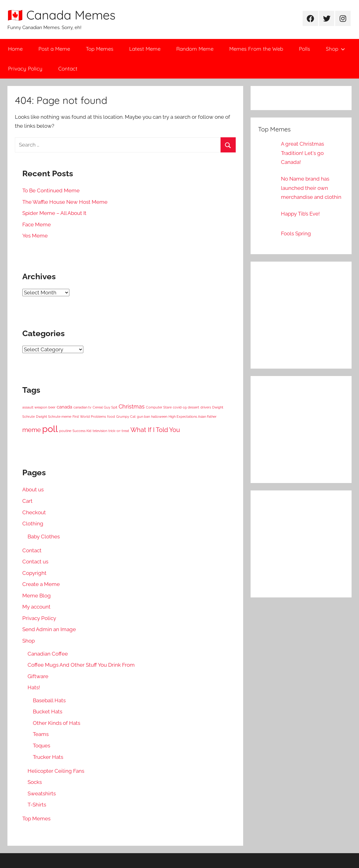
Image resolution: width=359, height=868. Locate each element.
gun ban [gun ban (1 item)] (143, 417)
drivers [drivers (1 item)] (206, 407)
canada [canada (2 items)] (64, 407)
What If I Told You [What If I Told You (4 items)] (155, 430)
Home (15, 49)
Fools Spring (296, 233)
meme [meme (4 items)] (32, 430)
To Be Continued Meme (51, 190)
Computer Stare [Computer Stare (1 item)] (159, 407)
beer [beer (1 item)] (52, 407)
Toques (42, 746)
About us (33, 490)
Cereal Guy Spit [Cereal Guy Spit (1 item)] (105, 407)
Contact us (35, 562)
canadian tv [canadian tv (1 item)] (82, 407)
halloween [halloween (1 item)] (159, 417)
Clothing (33, 524)
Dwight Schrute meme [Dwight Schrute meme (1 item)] (54, 417)
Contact (68, 68)
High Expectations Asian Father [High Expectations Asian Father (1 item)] (193, 417)
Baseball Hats (49, 700)
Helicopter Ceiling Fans (56, 771)
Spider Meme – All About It (54, 213)
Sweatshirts (42, 793)
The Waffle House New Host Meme (65, 202)
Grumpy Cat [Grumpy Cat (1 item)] (126, 417)
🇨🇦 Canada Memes (61, 15)
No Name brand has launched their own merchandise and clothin (311, 188)
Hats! (34, 687)
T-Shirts (37, 805)
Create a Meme (41, 584)
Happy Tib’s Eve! (300, 214)
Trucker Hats (48, 757)
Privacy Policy (25, 68)
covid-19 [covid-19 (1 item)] (180, 407)
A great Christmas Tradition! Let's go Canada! (302, 153)
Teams (41, 734)
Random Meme (195, 49)
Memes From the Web (256, 49)
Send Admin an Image (49, 629)
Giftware (38, 676)
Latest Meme (145, 49)
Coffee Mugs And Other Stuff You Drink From (81, 665)
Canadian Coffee (48, 654)
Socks (35, 782)
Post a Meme (54, 49)
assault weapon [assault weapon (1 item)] (35, 407)
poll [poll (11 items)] (50, 429)
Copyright (34, 573)
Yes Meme (35, 236)
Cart (27, 501)
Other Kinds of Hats (57, 723)
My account (36, 607)
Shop (335, 49)
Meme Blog (37, 596)
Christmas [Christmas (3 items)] (132, 406)
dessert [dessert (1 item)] (193, 407)
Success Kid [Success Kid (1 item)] (82, 431)
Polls (304, 49)
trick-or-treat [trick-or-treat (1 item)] (119, 431)
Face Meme (37, 224)
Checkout (34, 512)
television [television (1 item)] (100, 431)
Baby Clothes (44, 537)
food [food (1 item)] (111, 417)
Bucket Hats (48, 712)
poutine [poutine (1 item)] (65, 431)
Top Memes (100, 49)
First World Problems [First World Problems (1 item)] (89, 417)
